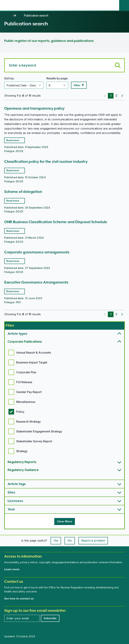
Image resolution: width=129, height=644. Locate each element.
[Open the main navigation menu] (114, 5)
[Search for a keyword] (64, 65)
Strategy (22, 451)
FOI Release (24, 382)
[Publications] (15, 15)
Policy (20, 412)
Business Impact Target (32, 362)
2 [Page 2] (116, 96)
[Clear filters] (65, 522)
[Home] (8, 15)
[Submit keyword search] (118, 65)
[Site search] (124, 5)
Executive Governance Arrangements (36, 282)
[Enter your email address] (22, 618)
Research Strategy (28, 422)
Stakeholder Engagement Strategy (39, 431)
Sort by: (9, 78)
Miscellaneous (26, 402)
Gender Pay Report (29, 392)
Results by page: (57, 78)
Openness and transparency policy (34, 108)
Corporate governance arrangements (37, 252)
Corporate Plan (26, 372)
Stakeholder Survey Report (34, 441)
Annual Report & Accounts (34, 353)
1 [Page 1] (111, 96)
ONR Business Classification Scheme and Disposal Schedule (56, 222)
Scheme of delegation (23, 192)
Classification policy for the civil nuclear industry (46, 161)
